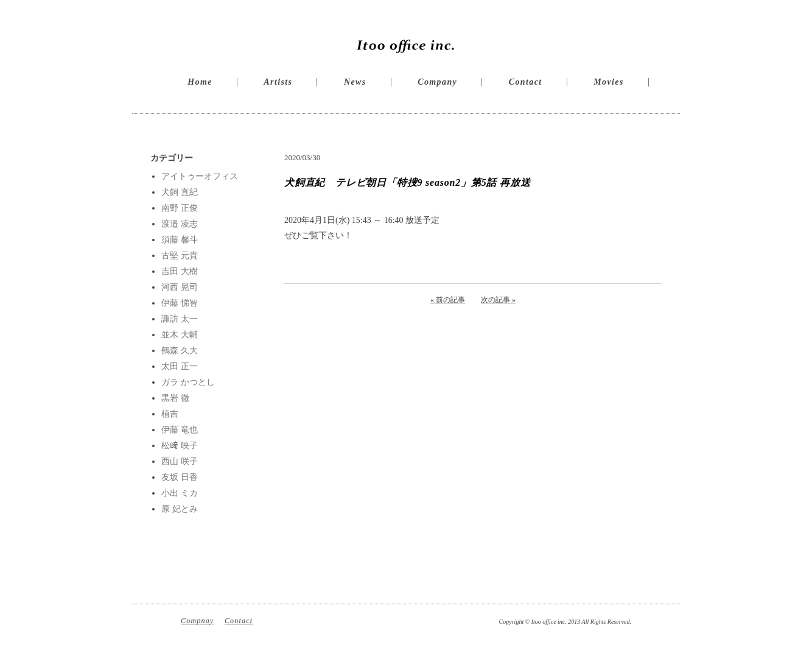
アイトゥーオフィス (200, 176)
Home (200, 82)
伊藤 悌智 (180, 303)
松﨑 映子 (180, 446)
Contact (526, 82)
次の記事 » (498, 300)
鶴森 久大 (180, 351)
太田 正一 (180, 366)
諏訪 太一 (180, 319)
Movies (609, 82)
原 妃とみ (180, 509)
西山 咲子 (180, 461)
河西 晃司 (180, 287)
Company (437, 82)
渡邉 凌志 (180, 224)
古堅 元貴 (180, 256)
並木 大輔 (180, 335)
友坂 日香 (180, 477)
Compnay (197, 621)
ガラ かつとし (188, 382)
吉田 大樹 (180, 271)
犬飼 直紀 (180, 192)
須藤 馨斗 (180, 240)
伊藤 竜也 (180, 430)
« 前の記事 (448, 300)
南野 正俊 (180, 208)
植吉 (170, 414)
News (355, 82)
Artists (278, 82)
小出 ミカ (180, 493)
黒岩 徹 (175, 398)
